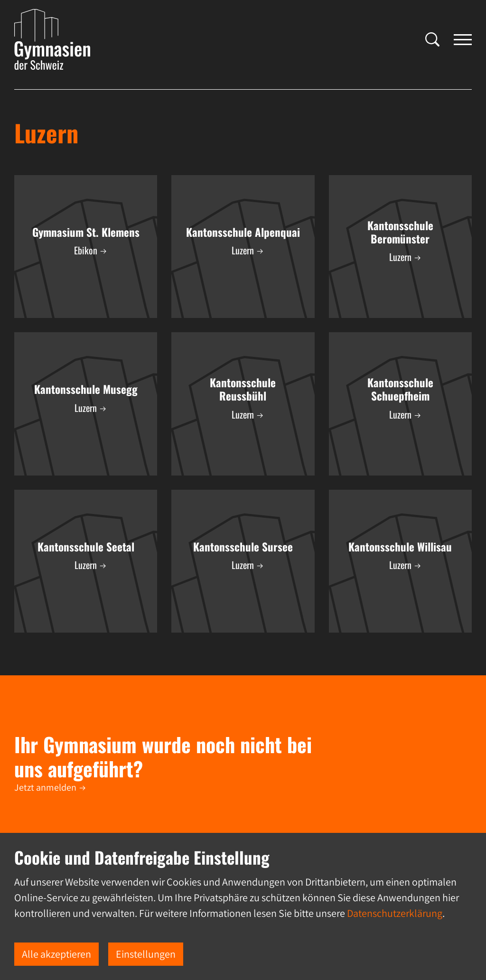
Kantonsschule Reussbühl (243, 389)
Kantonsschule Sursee (243, 547)
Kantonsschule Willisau (400, 547)
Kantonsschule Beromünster (400, 232)
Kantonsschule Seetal (86, 547)
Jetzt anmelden (45, 787)
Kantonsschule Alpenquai (243, 232)
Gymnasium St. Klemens (86, 232)
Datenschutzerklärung (395, 913)
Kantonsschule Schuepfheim (400, 389)
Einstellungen (146, 954)
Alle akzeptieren (56, 954)
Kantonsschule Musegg (86, 389)
